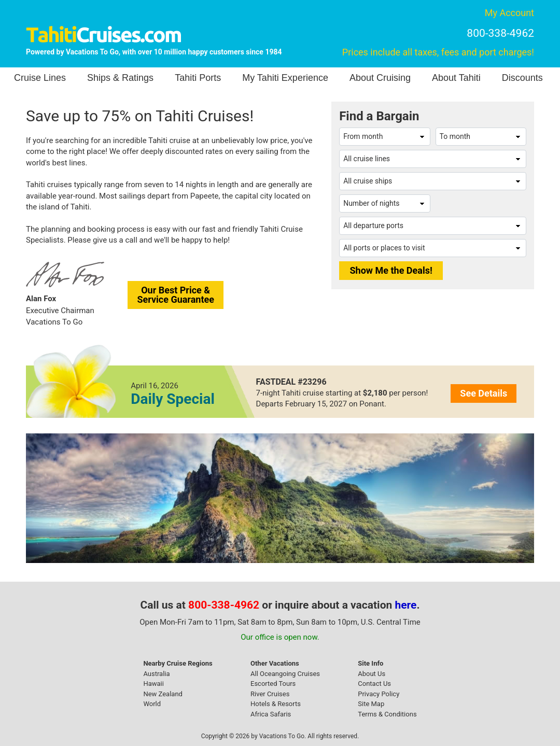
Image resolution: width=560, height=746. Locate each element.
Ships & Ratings (120, 78)
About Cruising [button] (380, 78)
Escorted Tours (273, 684)
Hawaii (153, 684)
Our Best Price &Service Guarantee (176, 295)
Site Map (371, 704)
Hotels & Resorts (276, 704)
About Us (372, 674)
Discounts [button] (522, 78)
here (406, 605)
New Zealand (163, 694)
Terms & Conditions (387, 714)
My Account (509, 13)
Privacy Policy (379, 694)
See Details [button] (484, 393)
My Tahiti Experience (285, 78)
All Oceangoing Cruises (285, 674)
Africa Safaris (271, 714)
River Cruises (270, 694)
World (152, 704)
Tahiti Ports (198, 78)
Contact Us (374, 684)
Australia (156, 674)
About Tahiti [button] (456, 78)
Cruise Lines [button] (40, 78)
